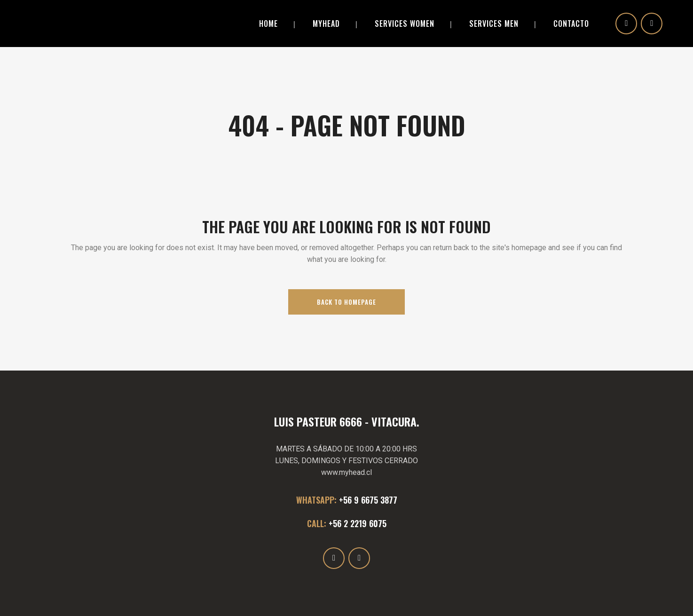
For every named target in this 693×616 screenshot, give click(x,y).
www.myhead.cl (346, 472)
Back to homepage (346, 302)
